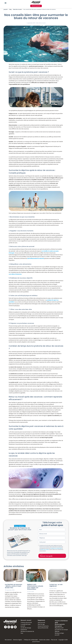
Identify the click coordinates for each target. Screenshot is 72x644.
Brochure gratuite (36, 6)
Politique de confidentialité (31, 640)
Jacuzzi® (6, 9)
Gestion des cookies (45, 550)
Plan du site (54, 640)
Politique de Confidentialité (56, 548)
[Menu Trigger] (5, 3)
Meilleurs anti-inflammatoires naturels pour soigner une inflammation (35, 587)
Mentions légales (18, 640)
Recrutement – (9, 640)
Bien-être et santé (17, 9)
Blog (10, 9)
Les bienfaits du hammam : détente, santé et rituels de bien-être (14, 586)
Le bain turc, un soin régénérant (56, 585)
